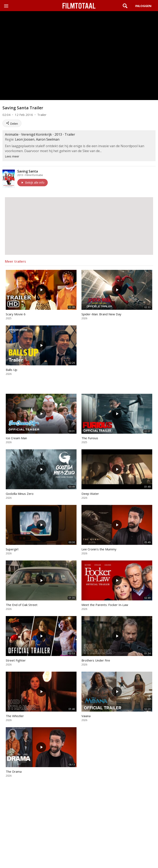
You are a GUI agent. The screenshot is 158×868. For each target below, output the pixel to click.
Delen (12, 124)
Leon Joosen (25, 139)
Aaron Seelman (48, 139)
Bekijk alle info (33, 182)
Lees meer (12, 156)
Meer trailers (15, 261)
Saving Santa (28, 171)
